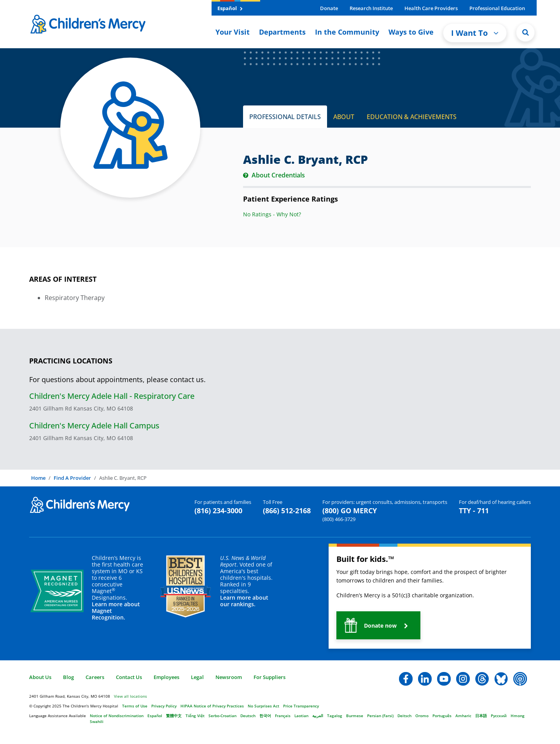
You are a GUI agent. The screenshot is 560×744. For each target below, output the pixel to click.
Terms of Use (135, 706)
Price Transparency (301, 706)
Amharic (463, 716)
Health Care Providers (431, 8)
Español (230, 8)
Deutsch (248, 716)
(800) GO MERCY (350, 511)
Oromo (422, 716)
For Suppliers (269, 677)
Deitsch (404, 716)
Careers (95, 677)
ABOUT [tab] (344, 117)
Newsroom (229, 677)
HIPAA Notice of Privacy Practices (212, 706)
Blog (68, 677)
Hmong (518, 716)
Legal (197, 677)
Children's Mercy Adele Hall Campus (94, 426)
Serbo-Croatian (222, 716)
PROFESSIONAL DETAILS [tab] (285, 117)
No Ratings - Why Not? (272, 214)
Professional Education (497, 8)
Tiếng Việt (195, 716)
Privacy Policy (164, 706)
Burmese (355, 716)
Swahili (97, 721)
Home (38, 478)
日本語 (481, 716)
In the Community (347, 32)
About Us (40, 677)
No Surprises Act (263, 706)
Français (283, 716)
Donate (329, 8)
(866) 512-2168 (287, 511)
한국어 (265, 716)
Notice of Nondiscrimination (117, 716)
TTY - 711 (474, 511)
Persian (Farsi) (380, 716)
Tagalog (335, 716)
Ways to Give (411, 32)
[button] (378, 625)
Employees (166, 677)
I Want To (475, 33)
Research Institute (371, 8)
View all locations (130, 696)
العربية (318, 716)
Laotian (301, 716)
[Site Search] (525, 32)
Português (442, 716)
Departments (282, 32)
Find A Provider (72, 478)
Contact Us (129, 677)
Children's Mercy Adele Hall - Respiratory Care (112, 396)
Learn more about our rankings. (244, 601)
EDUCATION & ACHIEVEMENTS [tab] (412, 117)
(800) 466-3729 (339, 519)
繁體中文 (174, 716)
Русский (499, 716)
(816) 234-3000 (218, 511)
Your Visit (233, 32)
